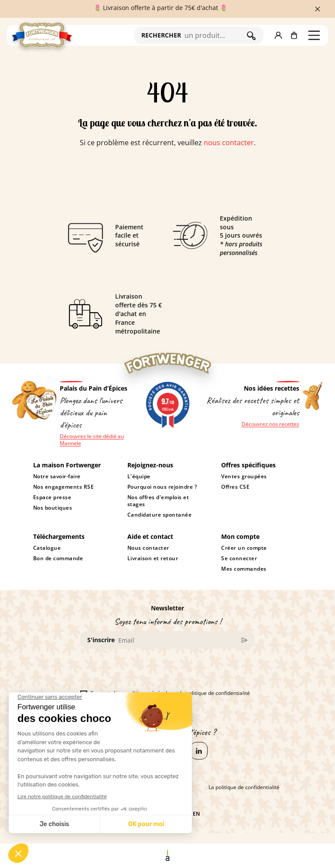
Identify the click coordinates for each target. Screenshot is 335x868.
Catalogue (47, 548)
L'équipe (139, 477)
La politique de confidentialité (244, 787)
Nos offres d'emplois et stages (158, 501)
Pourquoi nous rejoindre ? (162, 487)
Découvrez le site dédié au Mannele (92, 440)
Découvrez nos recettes (270, 424)
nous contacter (229, 143)
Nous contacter (148, 548)
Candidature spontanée (159, 515)
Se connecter (239, 558)
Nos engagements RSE (64, 487)
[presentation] (147, 673)
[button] (278, 35)
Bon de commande (58, 558)
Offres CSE (235, 487)
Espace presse (52, 497)
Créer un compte (244, 548)
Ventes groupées (244, 477)
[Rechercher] (214, 35)
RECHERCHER (161, 35)
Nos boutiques (53, 508)
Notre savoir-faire (57, 477)
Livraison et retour (153, 558)
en (197, 814)
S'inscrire (101, 640)
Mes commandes (244, 569)
